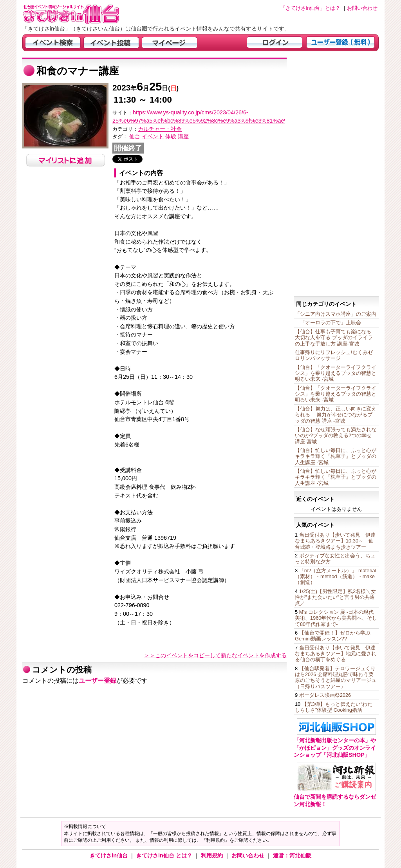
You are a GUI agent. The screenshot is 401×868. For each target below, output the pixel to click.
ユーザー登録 (98, 681)
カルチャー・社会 (160, 129)
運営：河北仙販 (292, 855)
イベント (153, 136)
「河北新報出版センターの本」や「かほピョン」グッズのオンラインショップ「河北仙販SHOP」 (335, 748)
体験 (171, 136)
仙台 (135, 136)
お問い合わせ (249, 855)
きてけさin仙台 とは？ (165, 855)
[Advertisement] (336, 175)
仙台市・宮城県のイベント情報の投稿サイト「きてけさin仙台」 (81, 14)
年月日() (145, 88)
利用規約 (213, 855)
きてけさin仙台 (109, 855)
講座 (183, 136)
